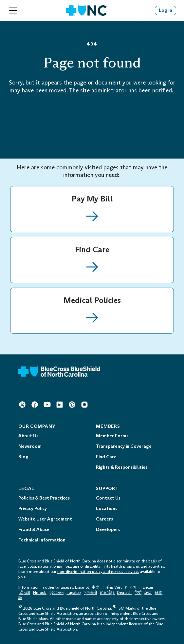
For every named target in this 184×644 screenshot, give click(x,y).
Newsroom (30, 446)
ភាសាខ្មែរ (107, 593)
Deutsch (124, 593)
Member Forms (112, 436)
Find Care (106, 457)
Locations (107, 509)
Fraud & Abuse (34, 530)
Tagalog (74, 593)
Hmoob (40, 593)
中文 (96, 587)
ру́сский (56, 593)
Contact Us (108, 498)
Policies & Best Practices (44, 498)
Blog (23, 457)
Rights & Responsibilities (122, 467)
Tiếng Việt (112, 587)
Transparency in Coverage (124, 446)
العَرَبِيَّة (25, 593)
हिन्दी (138, 593)
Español (82, 587)
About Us (28, 436)
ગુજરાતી (90, 593)
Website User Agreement (45, 519)
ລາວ (148, 593)
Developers (108, 530)
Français (147, 587)
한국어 (131, 587)
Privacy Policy (33, 509)
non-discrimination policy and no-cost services (98, 572)
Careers (104, 519)
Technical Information (42, 540)
